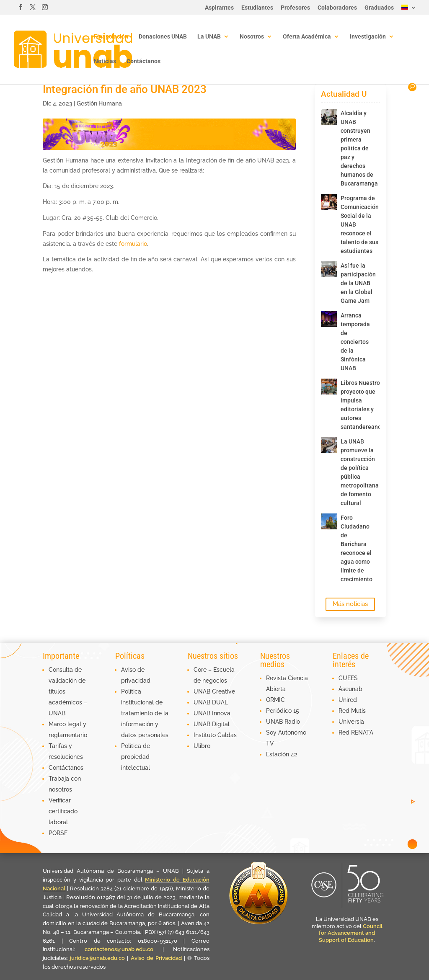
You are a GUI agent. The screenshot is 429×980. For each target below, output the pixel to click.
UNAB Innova (212, 713)
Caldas (227, 735)
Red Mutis (352, 711)
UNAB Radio (283, 722)
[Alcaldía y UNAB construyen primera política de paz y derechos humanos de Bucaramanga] (329, 117)
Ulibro (202, 746)
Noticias (105, 61)
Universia (351, 722)
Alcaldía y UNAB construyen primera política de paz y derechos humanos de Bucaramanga (354, 148)
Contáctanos (143, 61)
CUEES (348, 678)
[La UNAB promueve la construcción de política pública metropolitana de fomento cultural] (329, 445)
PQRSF (58, 833)
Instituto (205, 735)
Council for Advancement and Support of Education (351, 933)
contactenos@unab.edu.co (119, 949)
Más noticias (350, 604)
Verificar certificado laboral (63, 811)
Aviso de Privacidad (157, 958)
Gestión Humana (99, 103)
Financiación (111, 37)
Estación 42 (282, 754)
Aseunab (350, 689)
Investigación (368, 37)
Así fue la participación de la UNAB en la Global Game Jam (354, 283)
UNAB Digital (212, 724)
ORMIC (275, 700)
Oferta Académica (307, 37)
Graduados (379, 8)
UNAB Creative (214, 691)
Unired (348, 700)
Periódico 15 (283, 711)
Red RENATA (356, 732)
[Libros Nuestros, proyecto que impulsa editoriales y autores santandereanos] (329, 387)
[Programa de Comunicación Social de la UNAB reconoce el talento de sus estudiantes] (329, 202)
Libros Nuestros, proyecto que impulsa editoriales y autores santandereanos (354, 405)
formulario (133, 244)
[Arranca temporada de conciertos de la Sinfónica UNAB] (329, 319)
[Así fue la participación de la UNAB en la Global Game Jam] (329, 269)
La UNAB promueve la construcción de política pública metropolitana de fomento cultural (354, 472)
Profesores (295, 8)
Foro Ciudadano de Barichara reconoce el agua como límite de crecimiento (354, 548)
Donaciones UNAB (163, 37)
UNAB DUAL (211, 702)
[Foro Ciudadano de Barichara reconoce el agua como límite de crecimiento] (329, 521)
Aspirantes (219, 8)
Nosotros (252, 37)
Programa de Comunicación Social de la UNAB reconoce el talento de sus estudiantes (354, 224)
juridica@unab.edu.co (97, 958)
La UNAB (209, 37)
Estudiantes (257, 8)
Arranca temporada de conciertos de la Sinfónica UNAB (354, 342)
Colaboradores (337, 8)
